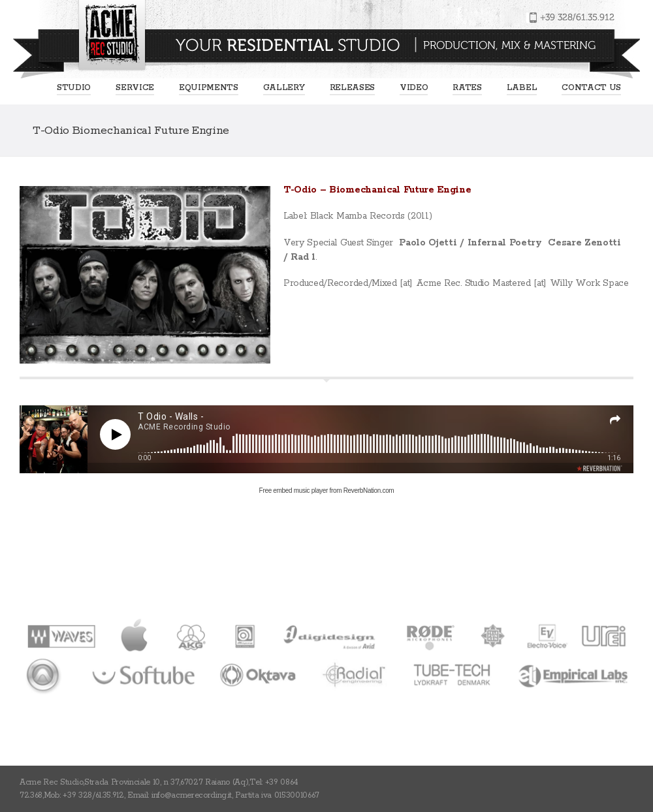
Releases (352, 88)
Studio (74, 88)
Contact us (591, 88)
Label (522, 88)
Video (414, 88)
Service (135, 88)
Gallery (284, 88)
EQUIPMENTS (209, 88)
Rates (467, 88)
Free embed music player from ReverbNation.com (327, 491)
